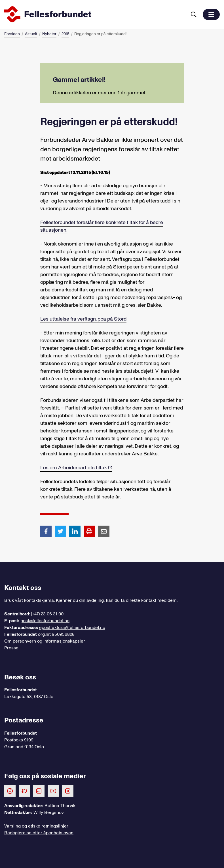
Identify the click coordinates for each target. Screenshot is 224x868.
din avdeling (91, 600)
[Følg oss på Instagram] (68, 791)
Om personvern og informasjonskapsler (45, 641)
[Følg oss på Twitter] (24, 791)
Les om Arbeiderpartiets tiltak (74, 468)
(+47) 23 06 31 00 (48, 614)
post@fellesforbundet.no (45, 621)
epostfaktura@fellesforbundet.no (72, 628)
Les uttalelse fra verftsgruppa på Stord (83, 319)
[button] (211, 14)
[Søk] (194, 14)
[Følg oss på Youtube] (53, 791)
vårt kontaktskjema (34, 600)
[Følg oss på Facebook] (10, 791)
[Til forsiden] (94, 14)
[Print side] (89, 531)
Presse (11, 648)
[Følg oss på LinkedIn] (39, 791)
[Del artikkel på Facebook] (46, 531)
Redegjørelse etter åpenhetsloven (39, 833)
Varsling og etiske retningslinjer (36, 826)
